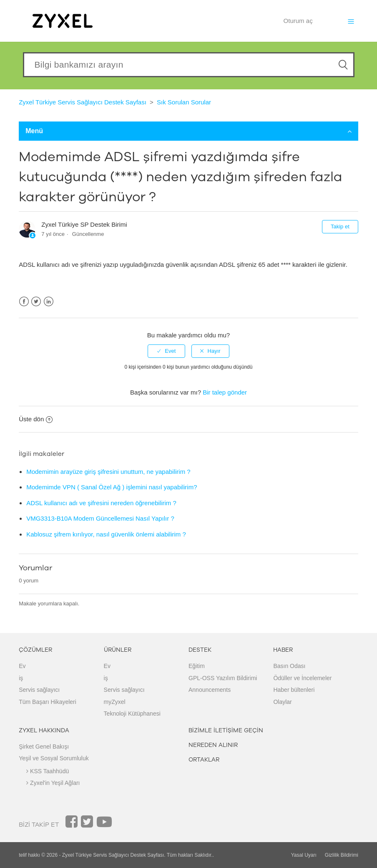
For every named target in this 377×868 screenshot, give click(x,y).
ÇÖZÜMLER (35, 650)
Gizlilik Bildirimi (342, 855)
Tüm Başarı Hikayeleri (48, 702)
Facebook (24, 302)
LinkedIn (49, 302)
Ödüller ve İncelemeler (302, 678)
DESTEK (200, 650)
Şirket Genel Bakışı (44, 747)
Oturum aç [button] (298, 21)
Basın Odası (289, 666)
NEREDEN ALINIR (213, 745)
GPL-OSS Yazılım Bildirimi (223, 678)
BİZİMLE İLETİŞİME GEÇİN (226, 730)
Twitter (36, 302)
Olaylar (282, 702)
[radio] (166, 351)
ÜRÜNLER (118, 650)
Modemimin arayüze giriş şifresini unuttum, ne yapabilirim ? (108, 472)
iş (21, 678)
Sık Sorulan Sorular (184, 102)
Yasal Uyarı (304, 855)
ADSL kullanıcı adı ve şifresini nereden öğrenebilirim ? (101, 503)
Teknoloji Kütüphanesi (132, 714)
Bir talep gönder (225, 392)
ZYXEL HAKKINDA (44, 730)
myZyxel (115, 702)
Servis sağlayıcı (39, 690)
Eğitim (197, 666)
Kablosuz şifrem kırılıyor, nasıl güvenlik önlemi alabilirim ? (106, 534)
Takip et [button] (340, 226)
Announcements (210, 690)
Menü (188, 131)
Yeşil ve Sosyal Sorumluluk (54, 758)
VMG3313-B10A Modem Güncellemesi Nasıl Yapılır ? (100, 518)
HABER (283, 650)
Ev (22, 666)
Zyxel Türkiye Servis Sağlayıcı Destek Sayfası (83, 102)
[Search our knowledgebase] (189, 65)
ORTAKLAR (204, 760)
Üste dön (36, 419)
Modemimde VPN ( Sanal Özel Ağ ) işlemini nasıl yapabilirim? (112, 487)
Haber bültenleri (294, 690)
